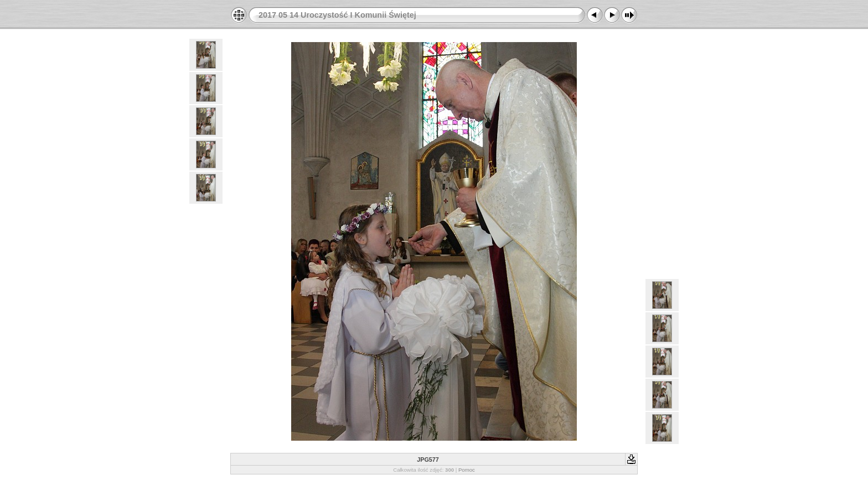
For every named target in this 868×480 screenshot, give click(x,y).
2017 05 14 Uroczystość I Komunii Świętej (337, 15)
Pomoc (467, 470)
